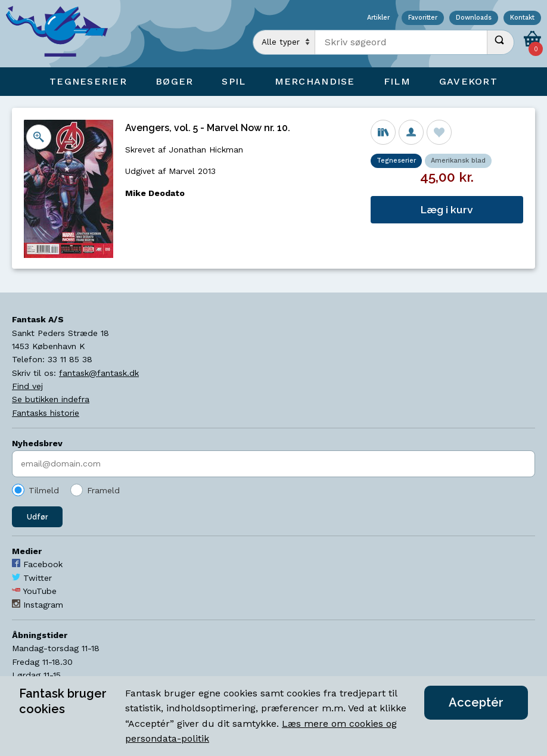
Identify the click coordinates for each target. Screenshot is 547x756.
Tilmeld (44, 490)
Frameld (103, 490)
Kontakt (522, 18)
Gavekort (468, 81)
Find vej (27, 386)
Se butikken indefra (51, 399)
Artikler (378, 18)
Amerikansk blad (458, 161)
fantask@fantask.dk (99, 373)
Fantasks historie (46, 413)
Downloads (474, 18)
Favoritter (423, 18)
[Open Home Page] (63, 34)
